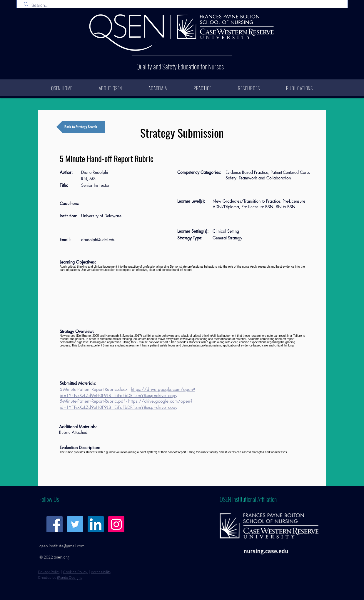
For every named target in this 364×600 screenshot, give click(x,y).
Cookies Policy (76, 572)
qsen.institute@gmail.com (62, 546)
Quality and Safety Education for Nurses (180, 66)
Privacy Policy (49, 572)
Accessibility (101, 572)
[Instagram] (116, 524)
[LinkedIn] (96, 524)
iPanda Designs (70, 577)
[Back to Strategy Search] (81, 127)
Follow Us (49, 499)
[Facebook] (55, 524)
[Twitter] (75, 524)
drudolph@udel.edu (98, 240)
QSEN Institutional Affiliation (248, 499)
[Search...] (183, 6)
